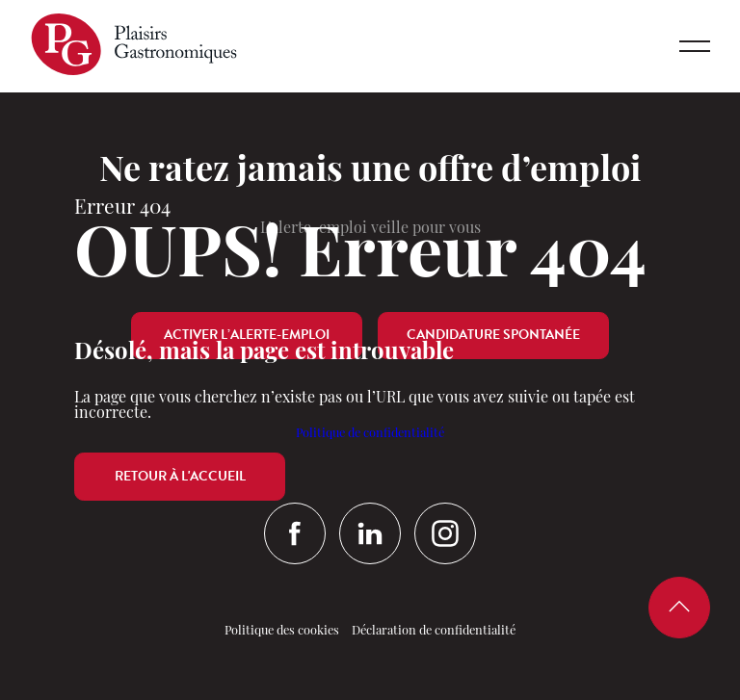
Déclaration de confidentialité (434, 631)
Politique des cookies (282, 631)
